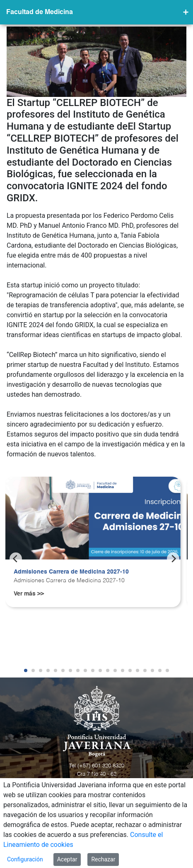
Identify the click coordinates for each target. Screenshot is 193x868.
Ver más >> (29, 594)
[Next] (173, 559)
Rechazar (103, 859)
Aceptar (67, 859)
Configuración (25, 859)
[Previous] (16, 559)
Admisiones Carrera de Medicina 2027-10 (71, 572)
